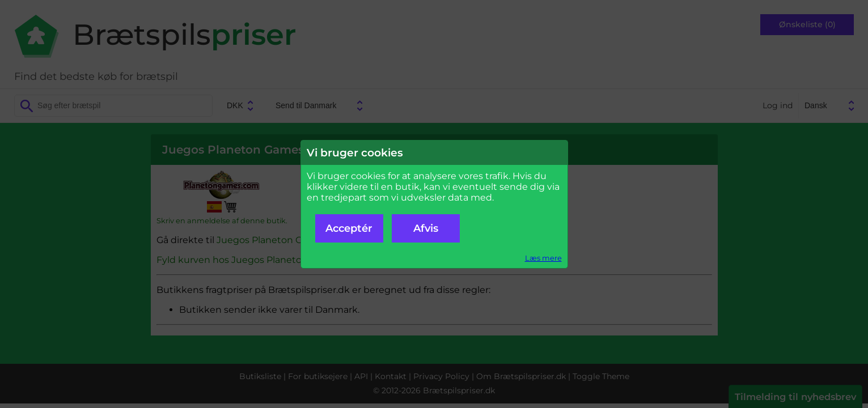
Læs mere (543, 258)
